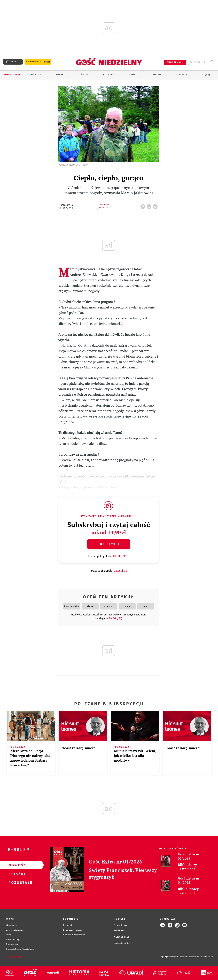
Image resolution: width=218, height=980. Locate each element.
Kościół (36, 75)
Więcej (206, 75)
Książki (16, 874)
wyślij (156, 206)
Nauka (133, 75)
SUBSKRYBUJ (175, 62)
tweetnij (150, 206)
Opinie (157, 75)
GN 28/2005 (66, 208)
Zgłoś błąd (14, 957)
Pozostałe (16, 882)
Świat (85, 75)
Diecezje (181, 75)
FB (144, 206)
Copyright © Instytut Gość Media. (174, 957)
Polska (60, 75)
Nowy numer (12, 75)
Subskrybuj (108, 544)
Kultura (109, 75)
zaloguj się (198, 62)
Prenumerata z (38, 62)
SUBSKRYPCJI (121, 556)
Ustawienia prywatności (74, 935)
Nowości (16, 865)
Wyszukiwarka (212, 62)
